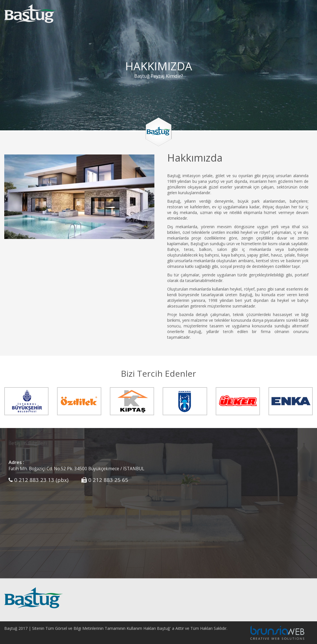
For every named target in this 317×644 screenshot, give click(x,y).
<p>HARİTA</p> (238, 500)
